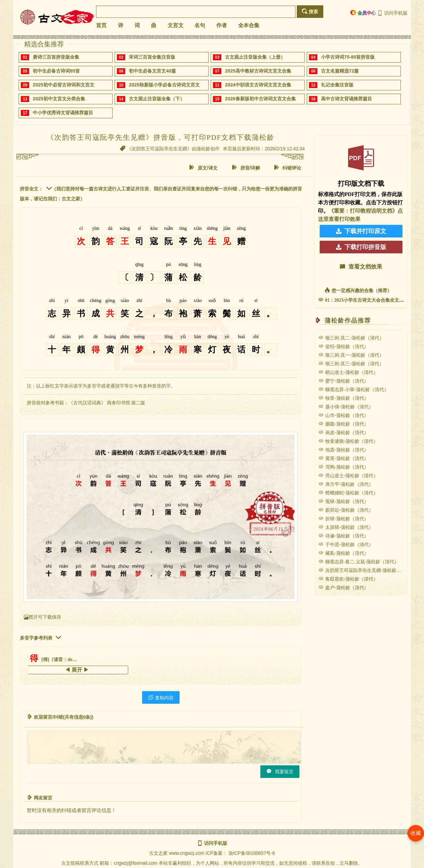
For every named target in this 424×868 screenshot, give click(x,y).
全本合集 (249, 25)
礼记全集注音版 (337, 85)
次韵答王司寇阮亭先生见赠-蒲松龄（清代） (367, 570)
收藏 (416, 833)
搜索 (310, 11)
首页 (101, 25)
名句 (200, 25)
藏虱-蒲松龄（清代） (344, 553)
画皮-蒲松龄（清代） (344, 433)
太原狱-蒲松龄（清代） (346, 527)
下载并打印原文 (361, 231)
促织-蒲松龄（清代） (344, 346)
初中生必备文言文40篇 (152, 71)
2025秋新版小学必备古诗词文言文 (164, 85)
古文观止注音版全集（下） (157, 99)
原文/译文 (203, 168)
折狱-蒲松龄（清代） (344, 519)
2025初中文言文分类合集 (59, 99)
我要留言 (280, 771)
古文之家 (158, 853)
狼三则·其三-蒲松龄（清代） (351, 364)
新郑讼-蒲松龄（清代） (346, 510)
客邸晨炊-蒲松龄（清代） (348, 579)
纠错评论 (288, 168)
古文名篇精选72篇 (340, 71)
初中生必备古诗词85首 (56, 71)
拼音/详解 (246, 168)
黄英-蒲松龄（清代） (344, 458)
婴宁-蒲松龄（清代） (344, 381)
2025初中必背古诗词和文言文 (63, 85)
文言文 (176, 25)
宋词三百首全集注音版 (152, 57)
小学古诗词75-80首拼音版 (348, 57)
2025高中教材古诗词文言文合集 (258, 71)
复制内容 (161, 698)
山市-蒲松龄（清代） (344, 415)
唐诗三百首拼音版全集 (56, 57)
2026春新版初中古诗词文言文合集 (260, 99)
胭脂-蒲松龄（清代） (344, 424)
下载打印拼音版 (361, 247)
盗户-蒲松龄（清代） (344, 587)
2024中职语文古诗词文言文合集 (258, 85)
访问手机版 (392, 13)
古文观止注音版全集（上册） (255, 57)
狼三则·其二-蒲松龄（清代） (351, 338)
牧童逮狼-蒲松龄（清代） (348, 441)
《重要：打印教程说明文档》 (363, 211)
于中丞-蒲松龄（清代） (346, 544)
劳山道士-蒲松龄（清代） (348, 476)
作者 (222, 25)
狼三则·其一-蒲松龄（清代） (351, 355)
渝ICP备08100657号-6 (252, 853)
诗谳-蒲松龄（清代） (344, 536)
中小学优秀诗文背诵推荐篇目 (63, 113)
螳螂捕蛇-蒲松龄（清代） (348, 493)
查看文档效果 (361, 267)
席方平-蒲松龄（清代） (346, 484)
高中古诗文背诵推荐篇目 (346, 99)
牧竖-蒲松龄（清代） (344, 398)
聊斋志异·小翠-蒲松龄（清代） (353, 389)
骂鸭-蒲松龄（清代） (344, 467)
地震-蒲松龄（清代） (344, 450)
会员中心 (363, 13)
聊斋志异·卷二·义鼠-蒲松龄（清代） (359, 562)
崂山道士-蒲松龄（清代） (348, 372)
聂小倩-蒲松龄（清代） (346, 407)
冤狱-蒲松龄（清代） (344, 501)
